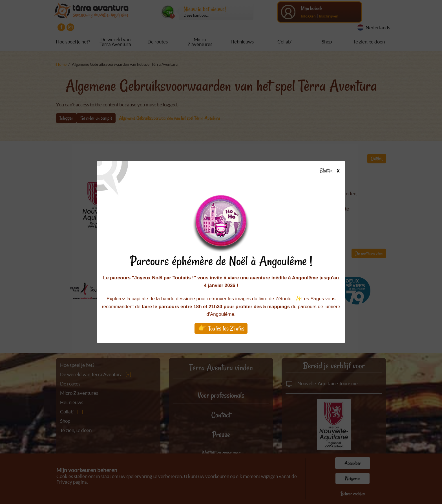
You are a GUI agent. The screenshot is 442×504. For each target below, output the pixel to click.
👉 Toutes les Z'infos (221, 328)
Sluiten (332, 171)
